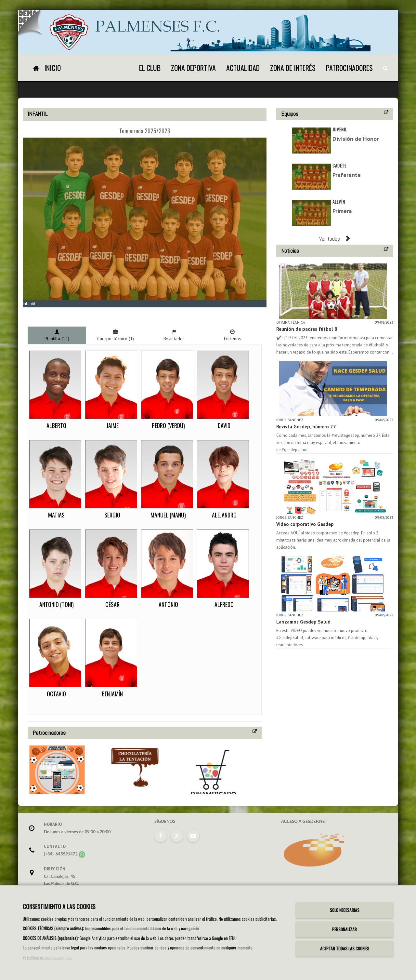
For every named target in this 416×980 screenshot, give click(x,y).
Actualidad (243, 68)
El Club (150, 68)
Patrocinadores (349, 68)
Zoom (32, 311)
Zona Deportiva (193, 68)
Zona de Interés (293, 68)
